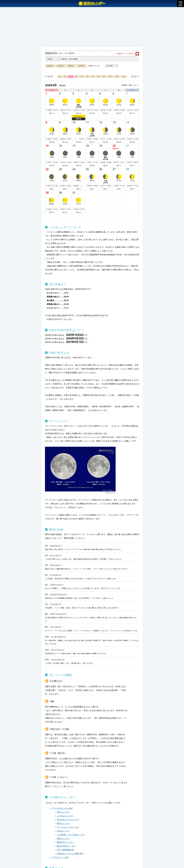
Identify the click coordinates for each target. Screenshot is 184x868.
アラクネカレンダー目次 (62, 808)
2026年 (50, 66)
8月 (98, 76)
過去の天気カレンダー (66, 846)
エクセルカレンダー (65, 816)
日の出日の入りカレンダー (68, 820)
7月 (93, 76)
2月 (65, 76)
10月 (110, 76)
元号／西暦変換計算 (65, 850)
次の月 (134, 76)
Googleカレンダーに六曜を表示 (70, 854)
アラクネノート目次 (61, 857)
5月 (82, 76)
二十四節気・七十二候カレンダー (71, 835)
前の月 (50, 76)
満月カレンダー (63, 823)
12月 (124, 76)
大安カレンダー (63, 831)
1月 (60, 76)
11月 (117, 76)
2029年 (81, 66)
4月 (76, 76)
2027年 (61, 66)
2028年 (71, 66)
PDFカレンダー (63, 812)
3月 (71, 76)
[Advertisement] (92, 27)
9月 (104, 76)
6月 (87, 76)
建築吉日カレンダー (65, 842)
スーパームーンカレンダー (68, 827)
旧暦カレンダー (63, 839)
